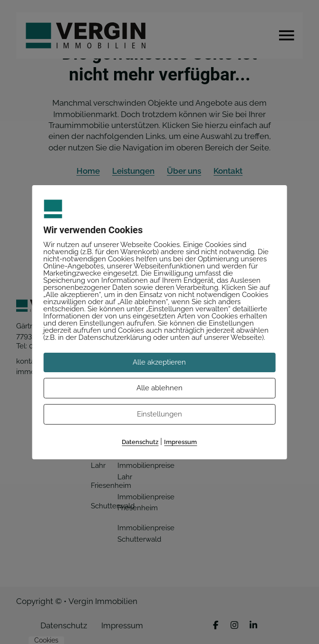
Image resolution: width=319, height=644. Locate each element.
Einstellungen (159, 414)
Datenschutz (140, 442)
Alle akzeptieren (159, 362)
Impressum (180, 442)
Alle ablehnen (159, 388)
